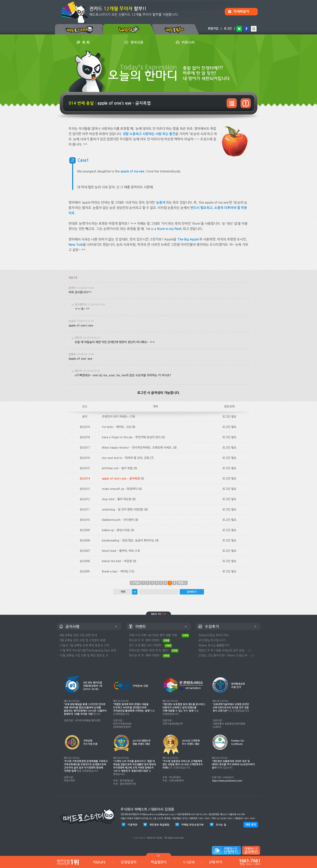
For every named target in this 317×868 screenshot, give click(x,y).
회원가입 (213, 29)
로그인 (228, 29)
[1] (250, 650)
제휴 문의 (251, 825)
